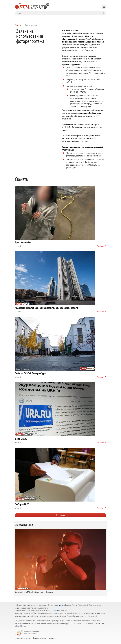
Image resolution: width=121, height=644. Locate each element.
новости (62, 605)
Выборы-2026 (22, 504)
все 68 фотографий (48, 592)
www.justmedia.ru (72, 45)
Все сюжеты (60, 515)
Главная (18, 25)
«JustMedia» (56, 611)
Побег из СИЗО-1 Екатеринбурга (31, 373)
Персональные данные (23, 638)
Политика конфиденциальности (44, 638)
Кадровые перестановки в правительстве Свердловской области (47, 308)
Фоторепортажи (24, 525)
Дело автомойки (23, 242)
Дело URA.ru (21, 439)
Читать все (101, 246)
